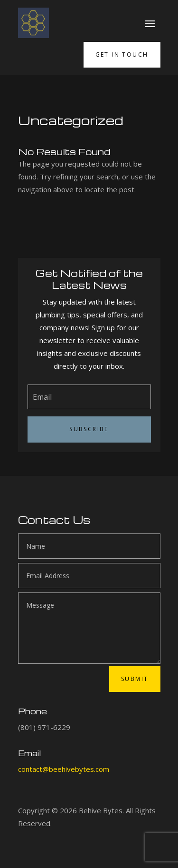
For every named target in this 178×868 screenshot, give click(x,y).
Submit (135, 679)
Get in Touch (122, 54)
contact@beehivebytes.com (64, 769)
